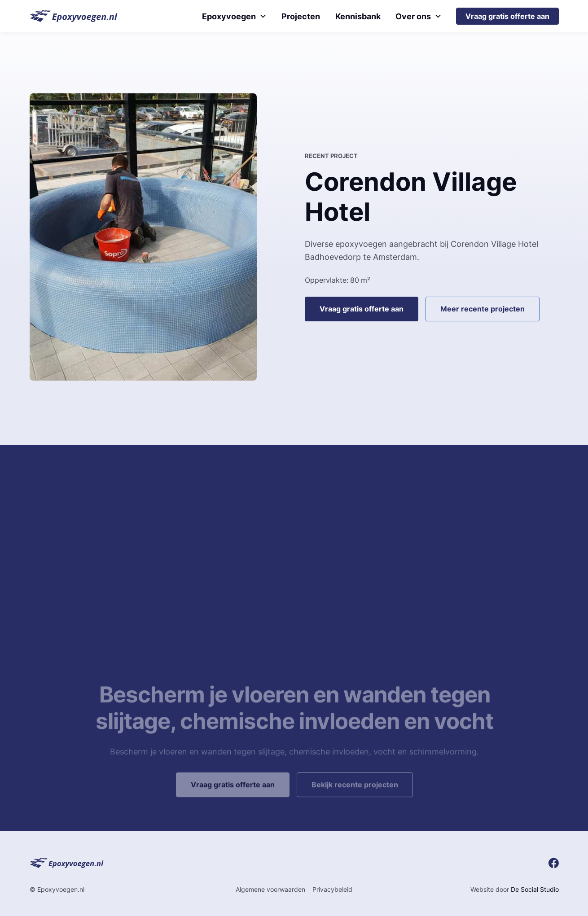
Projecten (301, 16)
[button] (234, 16)
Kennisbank (358, 16)
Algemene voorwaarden (270, 889)
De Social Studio (535, 889)
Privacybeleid (332, 889)
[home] (74, 16)
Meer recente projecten (483, 309)
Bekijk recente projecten (354, 800)
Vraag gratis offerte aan (507, 16)
